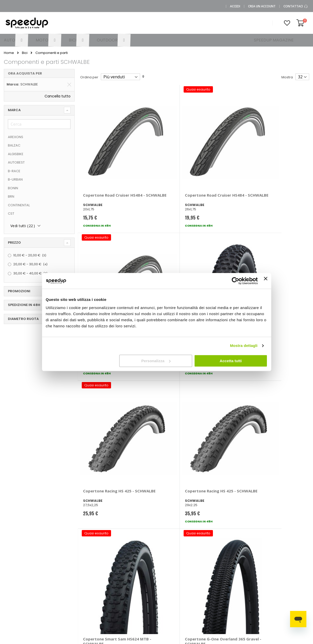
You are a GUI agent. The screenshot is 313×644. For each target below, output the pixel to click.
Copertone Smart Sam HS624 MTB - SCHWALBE (217, 261)
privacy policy (187, 477)
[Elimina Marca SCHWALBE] (69, 84)
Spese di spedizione (134, 579)
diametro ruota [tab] (23, 319)
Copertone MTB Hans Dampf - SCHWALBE (279, 154)
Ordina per (89, 77)
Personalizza (156, 361)
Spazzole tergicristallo (284, 566)
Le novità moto (208, 564)
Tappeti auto (284, 584)
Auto (164, 568)
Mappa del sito (51, 584)
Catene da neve (287, 556)
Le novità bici (206, 573)
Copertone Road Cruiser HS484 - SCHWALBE (99, 157)
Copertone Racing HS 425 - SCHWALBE (103, 259)
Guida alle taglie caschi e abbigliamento (209, 584)
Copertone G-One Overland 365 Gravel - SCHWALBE (279, 261)
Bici (25, 53)
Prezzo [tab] (14, 243)
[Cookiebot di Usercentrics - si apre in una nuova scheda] (235, 281)
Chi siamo (47, 568)
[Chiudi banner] (266, 281)
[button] (287, 23)
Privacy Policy (50, 593)
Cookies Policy (51, 601)
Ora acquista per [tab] (25, 73)
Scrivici (88, 576)
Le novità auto (207, 556)
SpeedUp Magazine (56, 576)
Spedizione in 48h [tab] (24, 305)
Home (9, 53)
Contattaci (296, 6)
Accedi (235, 6)
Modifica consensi (54, 610)
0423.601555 (49, 559)
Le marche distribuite (169, 558)
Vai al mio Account (97, 556)
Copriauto (247, 573)
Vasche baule (285, 576)
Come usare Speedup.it (128, 569)
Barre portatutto (252, 556)
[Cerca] (39, 124)
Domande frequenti (90, 566)
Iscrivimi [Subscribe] (157, 490)
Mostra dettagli (244, 346)
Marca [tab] (14, 110)
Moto (165, 576)
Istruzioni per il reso (133, 588)
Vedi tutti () (23, 226)
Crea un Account (262, 6)
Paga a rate (127, 596)
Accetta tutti (231, 361)
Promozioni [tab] (19, 291)
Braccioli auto (250, 564)
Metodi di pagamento (127, 558)
